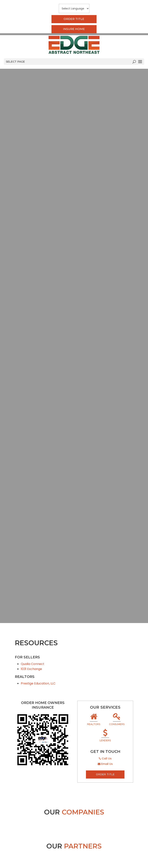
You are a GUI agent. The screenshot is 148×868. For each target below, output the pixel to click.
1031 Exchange (31, 669)
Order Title (74, 19)
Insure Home (74, 29)
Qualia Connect (33, 664)
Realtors (94, 720)
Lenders (105, 736)
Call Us (105, 758)
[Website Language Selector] (74, 9)
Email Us (105, 764)
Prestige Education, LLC (38, 683)
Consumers (117, 720)
